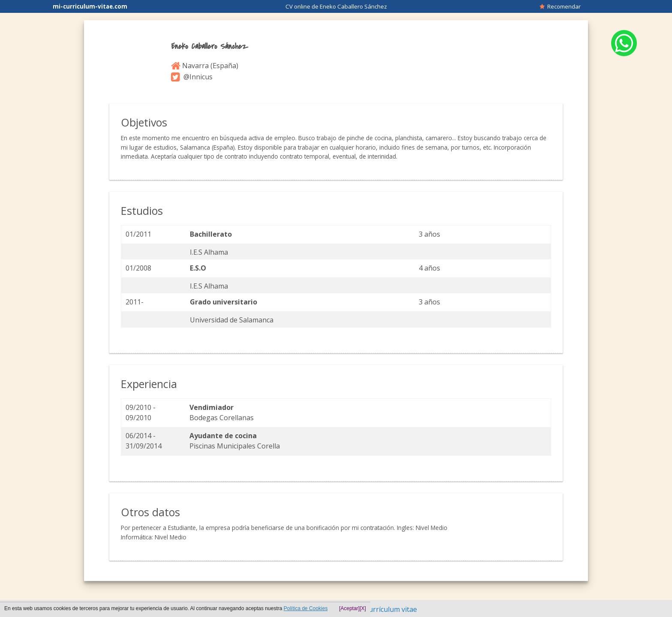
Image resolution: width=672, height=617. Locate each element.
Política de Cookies (306, 608)
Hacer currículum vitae (381, 609)
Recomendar (560, 6)
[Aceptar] (349, 608)
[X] (363, 608)
